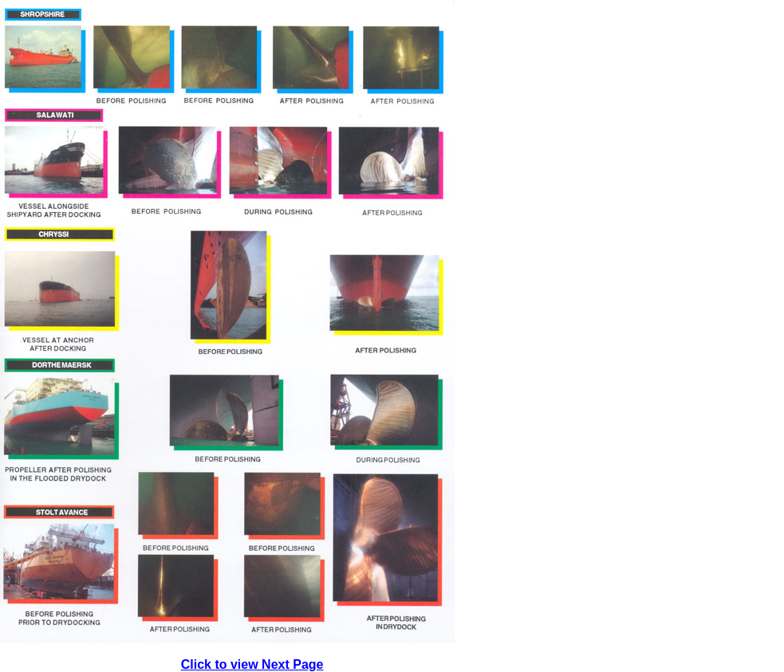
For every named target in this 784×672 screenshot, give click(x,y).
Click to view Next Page (252, 664)
